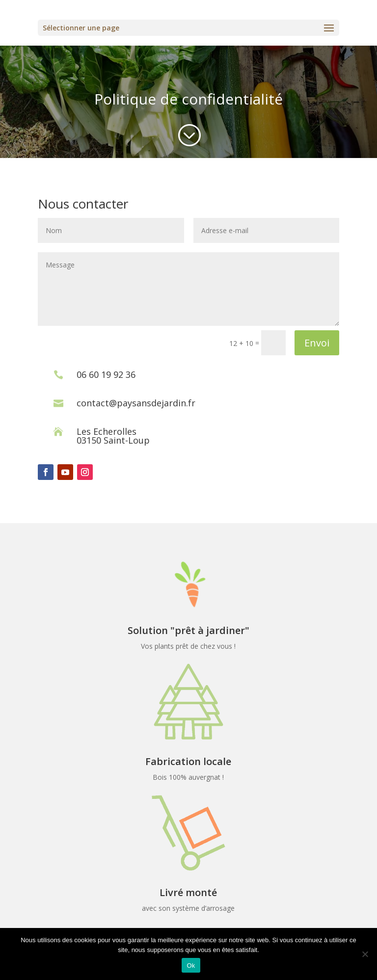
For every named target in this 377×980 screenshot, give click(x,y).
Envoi (317, 343)
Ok (191, 966)
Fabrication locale (188, 761)
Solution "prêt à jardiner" (188, 630)
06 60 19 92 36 (106, 374)
